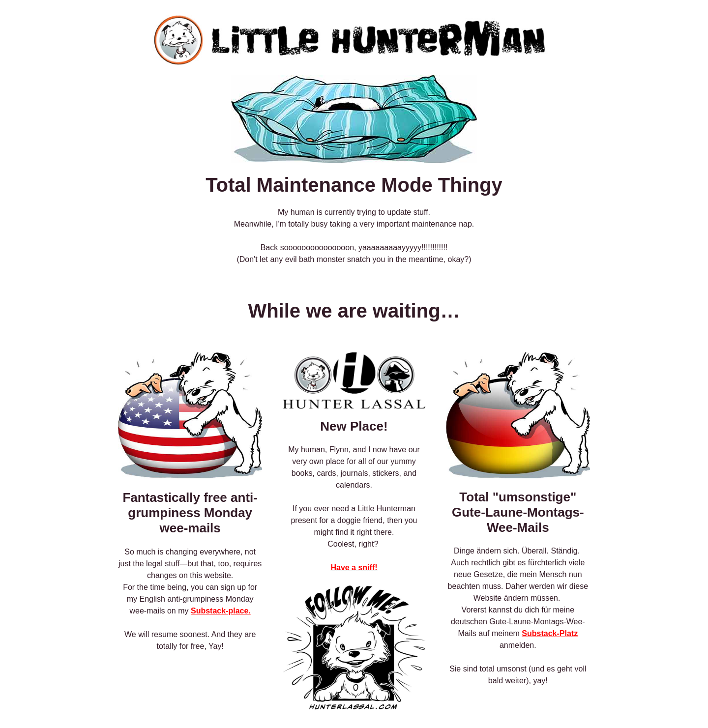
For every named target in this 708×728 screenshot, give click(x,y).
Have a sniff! (354, 568)
